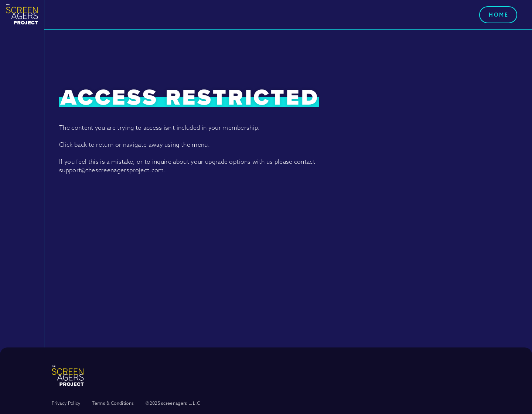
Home (499, 15)
